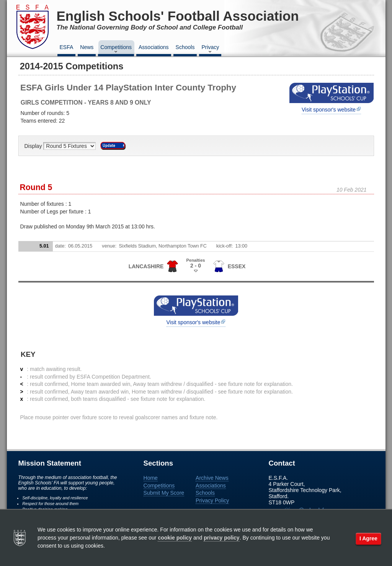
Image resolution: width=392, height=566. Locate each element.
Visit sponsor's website (329, 110)
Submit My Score (164, 493)
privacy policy (221, 538)
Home (151, 478)
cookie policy (175, 538)
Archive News (212, 478)
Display (34, 146)
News (87, 47)
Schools (185, 47)
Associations (154, 47)
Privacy (210, 49)
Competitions (116, 49)
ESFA (67, 47)
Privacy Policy (212, 500)
